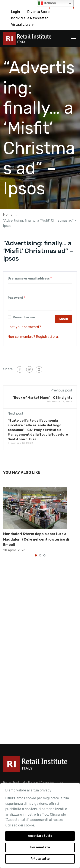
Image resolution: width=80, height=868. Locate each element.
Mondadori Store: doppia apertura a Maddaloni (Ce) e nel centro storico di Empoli (36, 539)
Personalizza (40, 847)
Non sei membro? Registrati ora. (33, 337)
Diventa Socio (38, 12)
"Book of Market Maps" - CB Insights (42, 398)
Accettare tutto (40, 836)
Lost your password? (24, 327)
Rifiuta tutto (40, 859)
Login (16, 12)
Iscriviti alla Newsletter (29, 18)
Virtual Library (22, 24)
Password (16, 298)
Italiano (47, 3)
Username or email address (30, 279)
